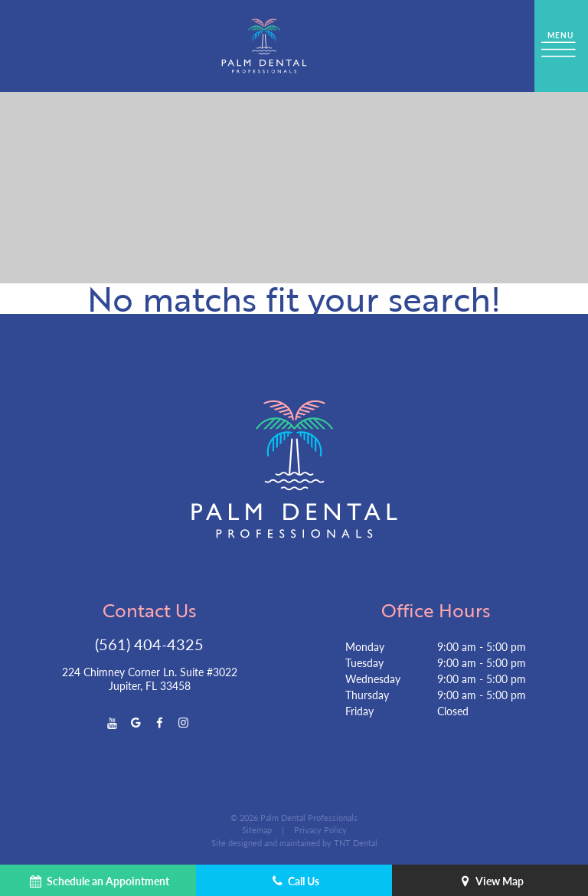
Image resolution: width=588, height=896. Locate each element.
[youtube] (112, 722)
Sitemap (257, 830)
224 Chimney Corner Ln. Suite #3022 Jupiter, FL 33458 (150, 679)
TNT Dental (356, 843)
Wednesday (373, 679)
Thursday (367, 695)
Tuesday (364, 662)
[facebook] (160, 722)
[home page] (264, 46)
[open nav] (561, 46)
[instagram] (183, 722)
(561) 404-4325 (149, 644)
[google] (136, 722)
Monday (365, 646)
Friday (359, 711)
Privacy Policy (320, 830)
